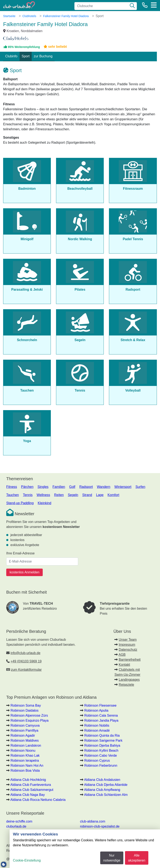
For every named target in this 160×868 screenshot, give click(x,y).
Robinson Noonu (23, 751)
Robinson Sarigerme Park (103, 741)
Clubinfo (11, 56)
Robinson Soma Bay (26, 705)
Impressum (127, 645)
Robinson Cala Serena (101, 715)
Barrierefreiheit (130, 660)
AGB (122, 655)
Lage (100, 495)
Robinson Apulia (96, 710)
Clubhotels (29, 16)
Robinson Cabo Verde (101, 756)
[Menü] (154, 5)
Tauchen (13, 495)
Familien (59, 487)
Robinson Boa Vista (25, 771)
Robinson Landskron (26, 746)
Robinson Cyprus (97, 761)
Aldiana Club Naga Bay (28, 795)
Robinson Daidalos (24, 710)
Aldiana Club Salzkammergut (32, 790)
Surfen (140, 487)
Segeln (73, 495)
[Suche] (132, 6)
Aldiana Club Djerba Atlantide (106, 785)
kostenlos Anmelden (24, 572)
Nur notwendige (112, 858)
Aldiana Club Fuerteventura (31, 785)
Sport (26, 56)
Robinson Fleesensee (100, 705)
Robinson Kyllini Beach (101, 751)
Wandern (104, 487)
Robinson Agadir (23, 735)
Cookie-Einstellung (27, 860)
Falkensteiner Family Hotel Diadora (66, 16)
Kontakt (124, 665)
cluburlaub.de (16, 826)
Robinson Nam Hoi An (27, 766)
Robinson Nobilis (97, 725)
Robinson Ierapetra (25, 761)
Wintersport (123, 487)
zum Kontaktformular (26, 670)
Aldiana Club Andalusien (102, 780)
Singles (43, 487)
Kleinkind (44, 503)
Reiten (59, 495)
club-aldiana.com (93, 821)
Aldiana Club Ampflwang (102, 790)
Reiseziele (126, 685)
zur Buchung (43, 56)
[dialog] (85, 849)
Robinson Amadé (97, 730)
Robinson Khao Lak (25, 756)
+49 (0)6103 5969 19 (26, 661)
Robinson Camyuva (25, 725)
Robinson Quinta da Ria (102, 735)
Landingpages (129, 680)
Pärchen (27, 487)
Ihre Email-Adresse (20, 553)
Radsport (86, 487)
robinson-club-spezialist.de (100, 826)
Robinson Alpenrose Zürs (29, 715)
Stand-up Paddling (20, 503)
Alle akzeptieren (137, 858)
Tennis (28, 495)
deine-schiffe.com (19, 821)
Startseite (9, 16)
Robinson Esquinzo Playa (29, 720)
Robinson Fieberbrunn (101, 766)
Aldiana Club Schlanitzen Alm (106, 795)
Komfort (113, 495)
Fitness (12, 487)
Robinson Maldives (24, 741)
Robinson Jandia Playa (101, 720)
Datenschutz (128, 650)
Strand (87, 495)
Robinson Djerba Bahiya (102, 746)
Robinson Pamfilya (24, 730)
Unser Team (128, 640)
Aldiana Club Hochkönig (28, 780)
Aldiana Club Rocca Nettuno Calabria (38, 800)
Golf (72, 487)
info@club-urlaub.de (25, 653)
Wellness (43, 495)
